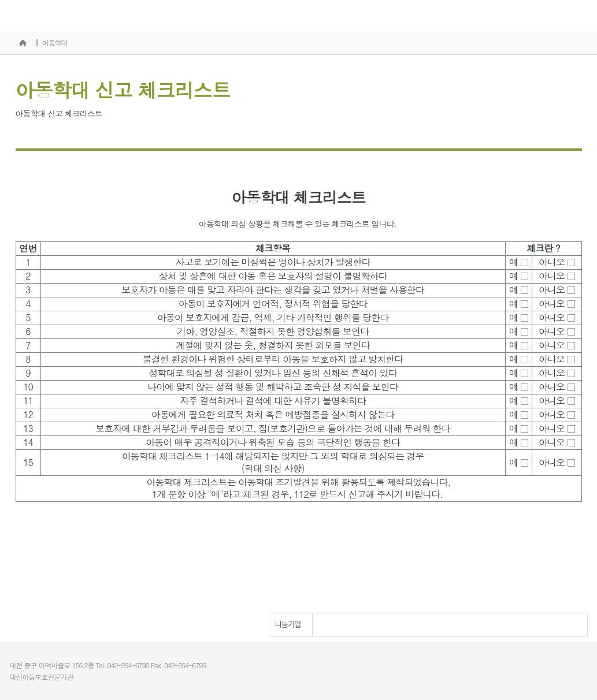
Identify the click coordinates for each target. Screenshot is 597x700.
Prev (547, 625)
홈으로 (23, 43)
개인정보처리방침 (561, 652)
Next (570, 625)
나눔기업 (288, 624)
